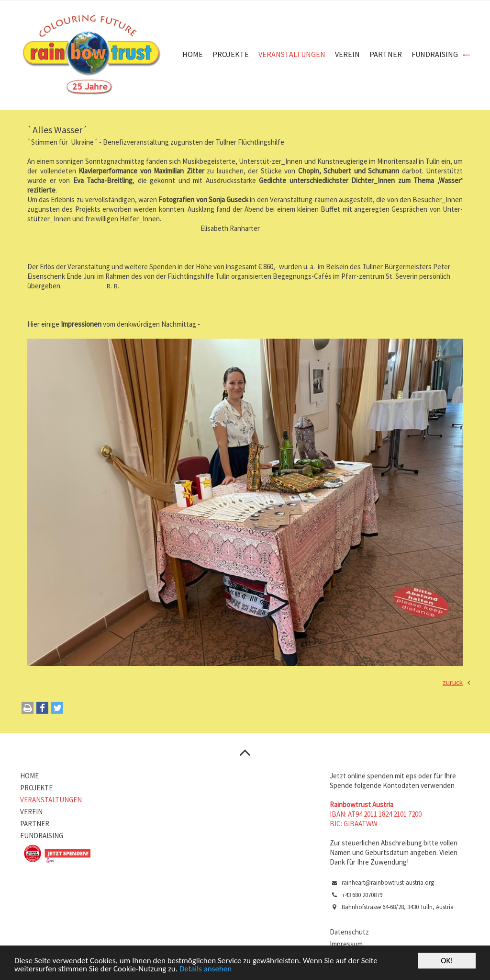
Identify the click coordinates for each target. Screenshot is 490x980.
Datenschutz (349, 932)
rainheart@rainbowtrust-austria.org (388, 883)
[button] (42, 710)
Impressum (346, 944)
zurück (453, 682)
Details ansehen (206, 970)
